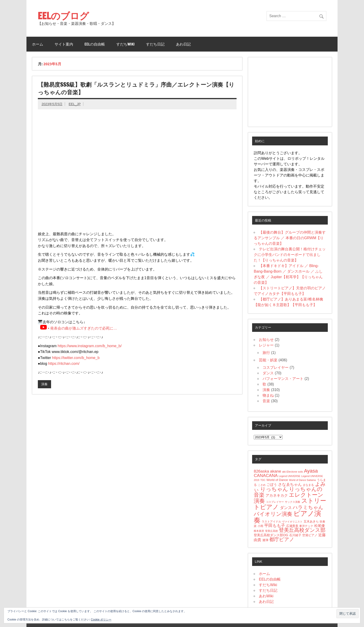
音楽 (266, 401)
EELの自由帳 (95, 44)
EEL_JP (75, 104)
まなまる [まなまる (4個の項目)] (308, 485)
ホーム (38, 44)
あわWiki (266, 596)
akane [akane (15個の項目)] (276, 471)
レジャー (266, 345)
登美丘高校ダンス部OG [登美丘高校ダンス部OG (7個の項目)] (271, 535)
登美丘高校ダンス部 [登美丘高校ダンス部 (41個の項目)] (302, 530)
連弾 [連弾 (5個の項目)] (265, 540)
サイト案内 (64, 44)
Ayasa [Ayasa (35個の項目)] (311, 471)
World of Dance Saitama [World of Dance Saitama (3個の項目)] (302, 480)
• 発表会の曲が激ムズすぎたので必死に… (78, 328)
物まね (268, 395)
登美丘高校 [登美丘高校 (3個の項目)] (271, 531)
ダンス (268, 373)
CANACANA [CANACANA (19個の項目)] (266, 475)
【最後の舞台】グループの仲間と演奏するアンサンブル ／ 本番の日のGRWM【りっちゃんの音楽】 (290, 238)
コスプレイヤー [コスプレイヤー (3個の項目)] (275, 502)
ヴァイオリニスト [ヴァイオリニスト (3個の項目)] (292, 522)
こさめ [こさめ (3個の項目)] (262, 485)
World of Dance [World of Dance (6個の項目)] (277, 480)
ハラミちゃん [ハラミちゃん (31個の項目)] (308, 507)
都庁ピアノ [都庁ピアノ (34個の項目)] (282, 539)
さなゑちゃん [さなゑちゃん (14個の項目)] (290, 484)
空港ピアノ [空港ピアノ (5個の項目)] (310, 535)
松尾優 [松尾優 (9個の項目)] (320, 526)
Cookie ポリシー (101, 620)
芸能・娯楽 (268, 360)
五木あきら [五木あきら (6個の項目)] (311, 521)
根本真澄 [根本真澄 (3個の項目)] (259, 531)
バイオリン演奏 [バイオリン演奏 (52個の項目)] (273, 514)
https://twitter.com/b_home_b (76, 358)
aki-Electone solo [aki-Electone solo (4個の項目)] (292, 472)
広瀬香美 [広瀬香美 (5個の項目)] (292, 526)
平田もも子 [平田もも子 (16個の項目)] (275, 526)
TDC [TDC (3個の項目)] (263, 480)
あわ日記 (183, 44)
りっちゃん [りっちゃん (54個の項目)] (274, 489)
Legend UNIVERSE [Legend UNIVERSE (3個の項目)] (290, 476)
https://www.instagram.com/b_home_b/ (90, 346)
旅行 (266, 353)
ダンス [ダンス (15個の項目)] (286, 508)
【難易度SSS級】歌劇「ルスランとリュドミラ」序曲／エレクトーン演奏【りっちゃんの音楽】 (136, 88)
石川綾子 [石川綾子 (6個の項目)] (295, 535)
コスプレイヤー (276, 367)
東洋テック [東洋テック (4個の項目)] (306, 526)
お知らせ (266, 340)
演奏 (44, 384)
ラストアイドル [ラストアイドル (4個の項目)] (271, 521)
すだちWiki (125, 44)
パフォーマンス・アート (283, 379)
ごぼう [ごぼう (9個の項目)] (272, 485)
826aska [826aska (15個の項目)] (261, 471)
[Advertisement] (290, 92)
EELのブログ (63, 16)
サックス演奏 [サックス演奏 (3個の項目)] (292, 502)
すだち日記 (155, 44)
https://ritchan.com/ (64, 364)
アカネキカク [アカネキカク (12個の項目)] (277, 495)
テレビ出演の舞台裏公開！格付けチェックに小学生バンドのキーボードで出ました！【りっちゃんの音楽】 (290, 255)
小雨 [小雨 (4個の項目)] (260, 526)
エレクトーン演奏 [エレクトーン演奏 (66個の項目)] (289, 498)
